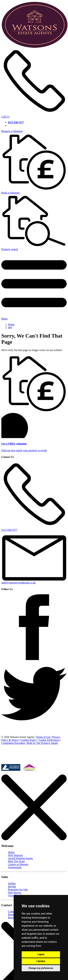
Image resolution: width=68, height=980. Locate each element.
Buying (12, 886)
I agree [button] (41, 954)
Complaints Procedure (13, 743)
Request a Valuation (12, 131)
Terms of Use (43, 737)
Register (12, 918)
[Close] (34, 839)
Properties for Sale (18, 889)
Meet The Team (16, 861)
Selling (12, 883)
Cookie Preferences (49, 740)
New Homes (15, 893)
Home (11, 852)
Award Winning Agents (20, 858)
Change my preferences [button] (41, 968)
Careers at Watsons (18, 864)
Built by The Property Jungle (42, 743)
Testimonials (15, 867)
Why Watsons (15, 855)
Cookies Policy (29, 740)
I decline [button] (41, 961)
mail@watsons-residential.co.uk (34, 581)
